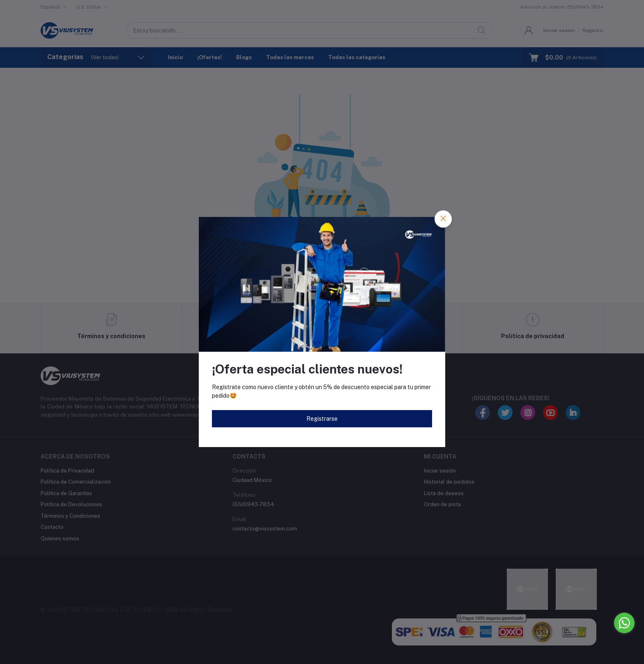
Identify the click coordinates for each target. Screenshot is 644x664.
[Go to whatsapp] (624, 623)
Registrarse (322, 419)
